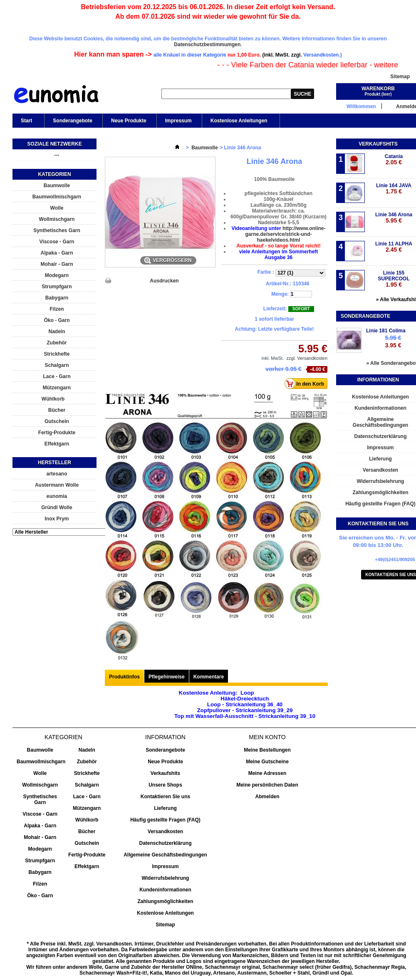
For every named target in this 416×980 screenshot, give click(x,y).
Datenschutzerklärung (165, 843)
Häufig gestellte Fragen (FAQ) (165, 820)
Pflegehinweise (167, 677)
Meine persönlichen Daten (267, 785)
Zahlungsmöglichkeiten (165, 901)
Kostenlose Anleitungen (238, 123)
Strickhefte (57, 354)
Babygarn (57, 298)
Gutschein (57, 421)
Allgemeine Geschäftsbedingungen (165, 855)
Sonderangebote (73, 121)
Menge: (280, 294)
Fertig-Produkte (57, 433)
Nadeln (57, 332)
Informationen (378, 380)
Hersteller (54, 463)
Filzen (57, 309)
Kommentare (209, 677)
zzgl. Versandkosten (307, 358)
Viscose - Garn (57, 242)
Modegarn (57, 275)
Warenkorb (378, 89)
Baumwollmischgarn (57, 197)
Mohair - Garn (57, 264)
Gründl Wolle (57, 507)
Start (26, 123)
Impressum (178, 121)
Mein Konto (267, 737)
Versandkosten (165, 832)
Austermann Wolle (57, 485)
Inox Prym (57, 519)
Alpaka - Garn (57, 253)
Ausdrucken (164, 281)
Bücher (57, 410)
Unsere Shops (165, 785)
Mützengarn (57, 388)
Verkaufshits (378, 144)
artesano (57, 474)
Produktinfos (124, 677)
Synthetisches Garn (57, 230)
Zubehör (57, 343)
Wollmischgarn (57, 219)
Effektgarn (57, 444)
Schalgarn (57, 365)
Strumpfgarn (57, 287)
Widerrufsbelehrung (166, 878)
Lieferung (165, 808)
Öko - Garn (57, 320)
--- (57, 155)
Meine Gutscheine (267, 762)
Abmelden (267, 797)
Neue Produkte (129, 121)
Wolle (57, 208)
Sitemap (400, 77)
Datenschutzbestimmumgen (207, 45)
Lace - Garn (57, 376)
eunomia (57, 496)
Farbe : (266, 272)
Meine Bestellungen (267, 750)
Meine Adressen (267, 773)
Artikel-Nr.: (279, 284)
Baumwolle (57, 186)
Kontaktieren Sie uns (165, 797)
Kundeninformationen (165, 890)
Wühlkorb (53, 399)
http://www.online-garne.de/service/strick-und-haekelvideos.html (285, 234)
